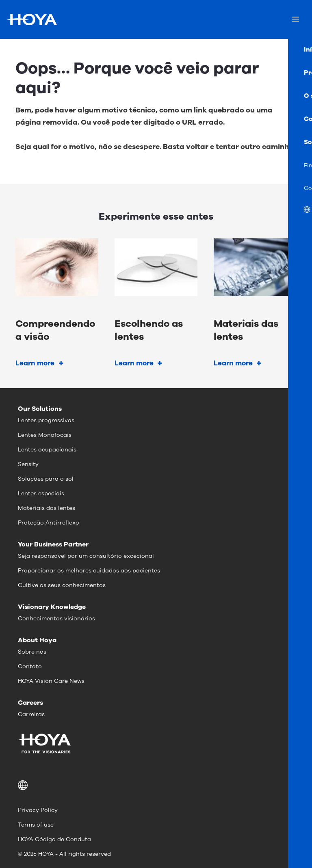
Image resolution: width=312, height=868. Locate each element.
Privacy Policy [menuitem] (38, 810)
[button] (156, 785)
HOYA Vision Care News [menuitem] (51, 681)
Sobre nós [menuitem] (32, 652)
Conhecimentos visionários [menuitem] (56, 619)
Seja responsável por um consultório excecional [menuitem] (86, 556)
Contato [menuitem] (30, 666)
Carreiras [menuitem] (31, 714)
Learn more (35, 363)
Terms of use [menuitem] (36, 825)
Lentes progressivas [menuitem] (46, 420)
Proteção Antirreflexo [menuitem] (49, 523)
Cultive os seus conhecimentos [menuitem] (62, 585)
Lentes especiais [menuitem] (41, 493)
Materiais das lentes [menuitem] (47, 508)
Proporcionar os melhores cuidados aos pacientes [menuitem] (89, 571)
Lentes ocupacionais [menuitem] (47, 450)
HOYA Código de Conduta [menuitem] (54, 839)
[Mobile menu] (296, 19)
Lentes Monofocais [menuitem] (45, 435)
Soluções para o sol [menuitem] (46, 479)
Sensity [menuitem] (28, 464)
